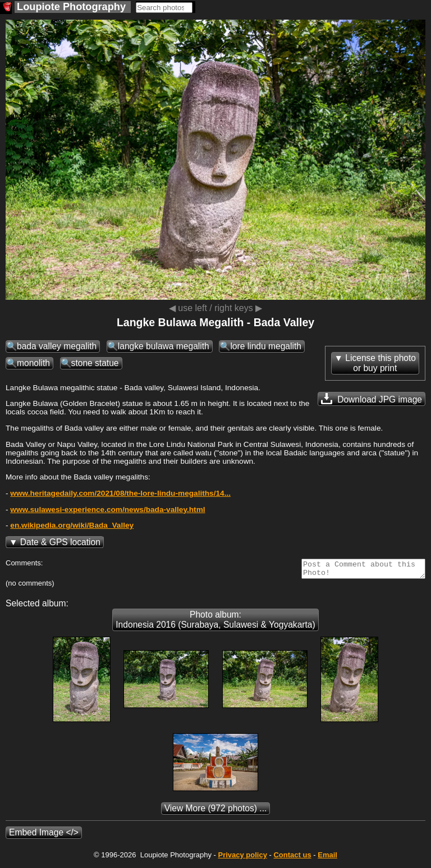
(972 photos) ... (216, 812)
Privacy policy (242, 858)
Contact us (292, 858)
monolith (33, 363)
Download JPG (372, 399)
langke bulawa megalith (164, 346)
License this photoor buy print (380, 363)
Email (327, 858)
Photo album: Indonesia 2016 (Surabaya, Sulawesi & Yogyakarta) (215, 623)
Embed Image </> (44, 836)
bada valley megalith (57, 346)
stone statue (95, 363)
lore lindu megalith (266, 346)
